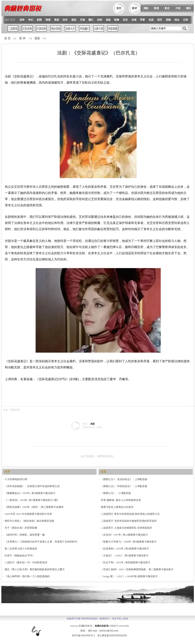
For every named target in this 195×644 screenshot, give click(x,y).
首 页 (8, 38)
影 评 (23, 38)
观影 (37, 38)
